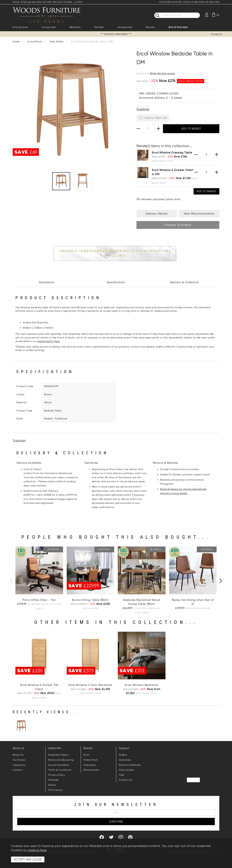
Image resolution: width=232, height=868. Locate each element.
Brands (150, 27)
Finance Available (178, 225)
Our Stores (19, 760)
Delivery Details (157, 214)
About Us (18, 755)
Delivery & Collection (185, 282)
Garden (99, 27)
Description (47, 282)
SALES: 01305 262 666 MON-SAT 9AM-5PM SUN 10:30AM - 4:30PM (47, 2)
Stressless (90, 765)
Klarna (52, 785)
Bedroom (75, 27)
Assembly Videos (58, 755)
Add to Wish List (153, 118)
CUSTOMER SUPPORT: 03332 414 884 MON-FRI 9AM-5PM (189, 2)
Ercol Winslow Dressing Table (172, 153)
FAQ (121, 775)
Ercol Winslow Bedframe (142, 685)
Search (154, 12)
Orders (123, 755)
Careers (17, 770)
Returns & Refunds (130, 765)
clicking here (37, 850)
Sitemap (53, 780)
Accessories (125, 27)
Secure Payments (59, 765)
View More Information (199, 214)
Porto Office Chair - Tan (39, 600)
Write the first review (162, 73)
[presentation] (11, 581)
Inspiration (19, 765)
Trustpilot (217, 34)
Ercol (87, 755)
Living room (49, 27)
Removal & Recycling (61, 760)
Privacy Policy (57, 775)
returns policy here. (49, 341)
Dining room (20, 27)
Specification (116, 282)
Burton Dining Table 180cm (90, 600)
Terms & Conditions (60, 770)
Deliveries (125, 760)
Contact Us (126, 780)
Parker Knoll (91, 760)
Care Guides (126, 770)
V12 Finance (55, 790)
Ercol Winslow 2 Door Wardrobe (90, 685)
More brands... (92, 770)
